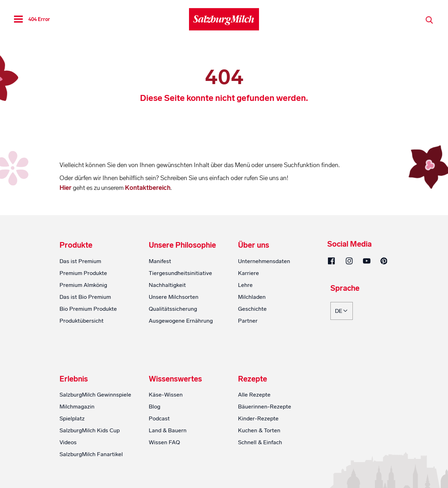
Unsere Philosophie (182, 245)
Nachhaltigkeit (167, 285)
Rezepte (253, 379)
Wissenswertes (175, 379)
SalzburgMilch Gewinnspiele (95, 395)
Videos (68, 442)
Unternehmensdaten (264, 261)
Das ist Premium (80, 261)
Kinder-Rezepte (258, 418)
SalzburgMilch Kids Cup (90, 430)
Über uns (254, 245)
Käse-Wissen (166, 395)
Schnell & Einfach (260, 442)
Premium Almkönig (83, 285)
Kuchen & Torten (259, 430)
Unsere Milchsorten (174, 297)
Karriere (248, 273)
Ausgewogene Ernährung (181, 321)
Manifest (160, 261)
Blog (155, 407)
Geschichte (252, 309)
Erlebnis (74, 379)
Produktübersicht (82, 321)
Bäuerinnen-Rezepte (265, 407)
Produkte (76, 245)
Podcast (159, 418)
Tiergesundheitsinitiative (180, 273)
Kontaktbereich (148, 188)
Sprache (345, 289)
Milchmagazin (77, 407)
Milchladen (252, 297)
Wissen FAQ (164, 442)
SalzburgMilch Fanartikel (91, 454)
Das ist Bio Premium (85, 297)
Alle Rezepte (254, 395)
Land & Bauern (168, 430)
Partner (248, 321)
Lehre (245, 285)
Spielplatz (72, 418)
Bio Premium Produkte (88, 309)
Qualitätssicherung (173, 309)
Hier (66, 188)
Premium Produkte (83, 273)
